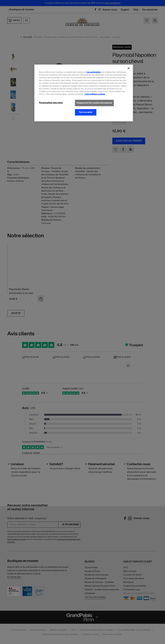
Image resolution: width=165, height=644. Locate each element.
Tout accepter (85, 112)
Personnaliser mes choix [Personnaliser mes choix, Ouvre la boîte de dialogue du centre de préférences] (51, 103)
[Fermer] (129, 68)
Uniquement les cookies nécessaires (94, 103)
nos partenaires (94, 72)
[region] (84, 93)
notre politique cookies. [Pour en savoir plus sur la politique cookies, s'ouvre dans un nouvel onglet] (95, 94)
